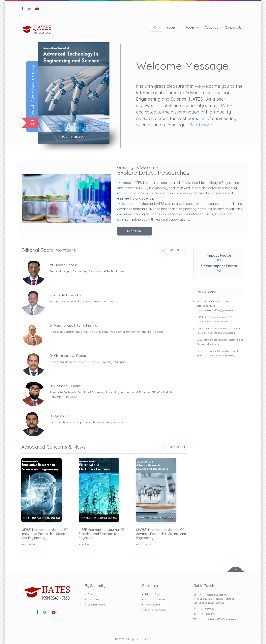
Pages (190, 27)
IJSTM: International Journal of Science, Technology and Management (217, 319)
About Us (211, 27)
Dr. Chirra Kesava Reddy (68, 356)
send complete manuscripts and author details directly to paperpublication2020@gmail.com (217, 306)
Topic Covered (153, 605)
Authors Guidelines (155, 599)
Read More (135, 231)
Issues (171, 27)
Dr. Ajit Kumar (60, 416)
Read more (201, 125)
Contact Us (233, 27)
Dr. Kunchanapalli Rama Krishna (73, 325)
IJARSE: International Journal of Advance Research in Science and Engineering (161, 534)
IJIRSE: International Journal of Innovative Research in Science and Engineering (45, 534)
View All (174, 250)
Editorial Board (153, 594)
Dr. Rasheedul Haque (65, 386)
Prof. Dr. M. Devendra (65, 295)
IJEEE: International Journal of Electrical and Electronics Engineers (101, 534)
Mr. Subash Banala (63, 265)
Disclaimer (93, 599)
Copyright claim (96, 605)
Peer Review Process (156, 610)
